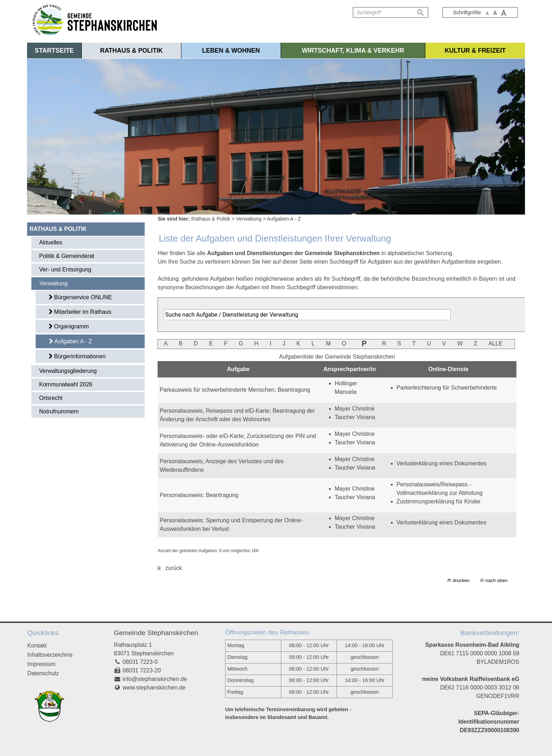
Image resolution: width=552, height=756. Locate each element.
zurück (170, 568)
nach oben (497, 580)
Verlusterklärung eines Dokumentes (442, 463)
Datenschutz (43, 673)
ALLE (495, 343)
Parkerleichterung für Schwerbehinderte (447, 388)
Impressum (41, 664)
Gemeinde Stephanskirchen (156, 633)
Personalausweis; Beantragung (199, 495)
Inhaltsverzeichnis (50, 655)
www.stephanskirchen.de (154, 688)
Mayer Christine (355, 409)
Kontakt (37, 646)
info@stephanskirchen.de (155, 679)
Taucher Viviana (355, 417)
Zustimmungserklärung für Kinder (439, 501)
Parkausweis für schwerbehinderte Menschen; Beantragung (235, 390)
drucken (461, 580)
